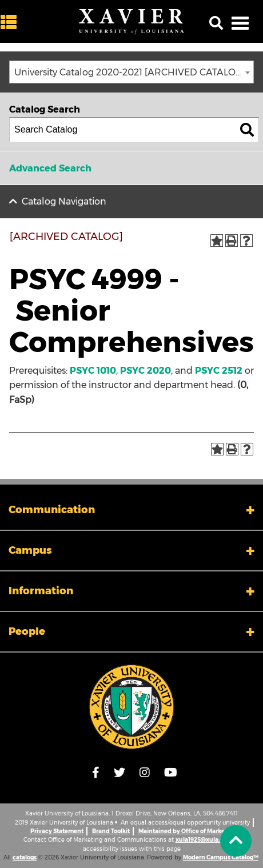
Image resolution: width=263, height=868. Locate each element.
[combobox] (131, 72)
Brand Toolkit (111, 831)
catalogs (25, 857)
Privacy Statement (57, 831)
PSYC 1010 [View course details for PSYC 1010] (93, 371)
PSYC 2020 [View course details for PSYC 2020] (146, 371)
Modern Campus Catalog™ (221, 857)
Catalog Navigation (64, 201)
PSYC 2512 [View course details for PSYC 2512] (219, 371)
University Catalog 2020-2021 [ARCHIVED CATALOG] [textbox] (130, 72)
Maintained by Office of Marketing (187, 831)
